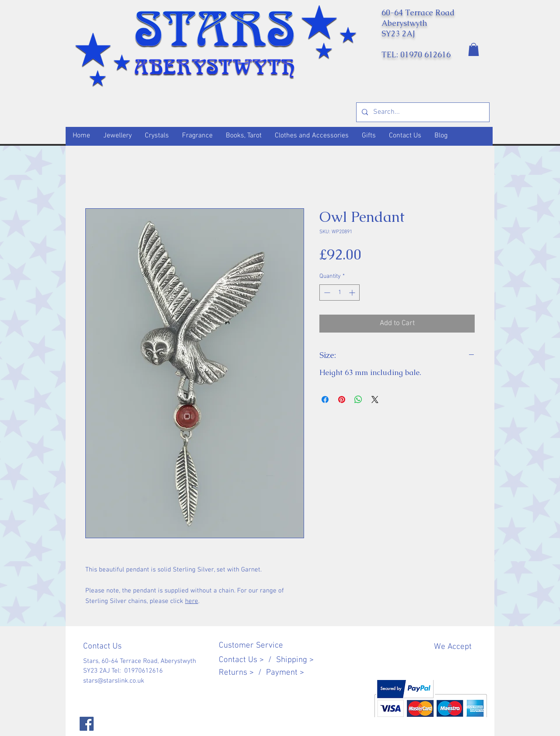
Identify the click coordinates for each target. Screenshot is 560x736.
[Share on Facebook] (325, 400)
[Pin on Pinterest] (342, 400)
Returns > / (242, 673)
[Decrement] (326, 293)
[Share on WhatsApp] (358, 400)
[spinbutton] (339, 293)
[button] (474, 49)
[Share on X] (375, 400)
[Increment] (353, 293)
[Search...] (422, 112)
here (192, 601)
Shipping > (295, 660)
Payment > (285, 673)
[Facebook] (87, 724)
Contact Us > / (247, 660)
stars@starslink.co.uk (114, 681)
